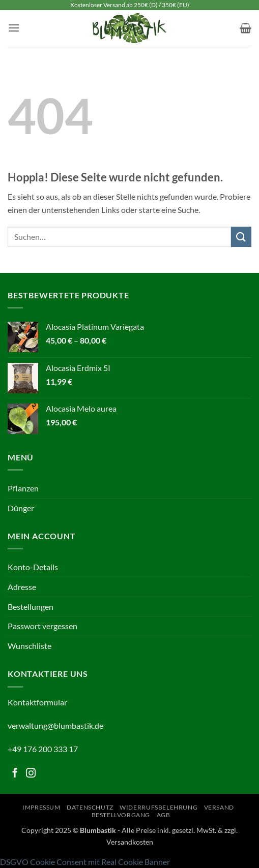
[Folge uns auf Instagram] (31, 774)
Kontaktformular (37, 702)
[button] (14, 28)
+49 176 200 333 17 (43, 749)
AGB (164, 815)
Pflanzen (23, 488)
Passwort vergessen (42, 626)
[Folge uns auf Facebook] (15, 774)
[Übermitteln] (241, 237)
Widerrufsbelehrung (159, 807)
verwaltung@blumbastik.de (55, 725)
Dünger (21, 508)
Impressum (41, 807)
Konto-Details (33, 567)
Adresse (22, 587)
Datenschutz (90, 807)
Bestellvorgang (121, 815)
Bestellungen (31, 607)
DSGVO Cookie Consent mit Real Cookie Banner (85, 862)
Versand (219, 807)
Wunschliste (30, 646)
